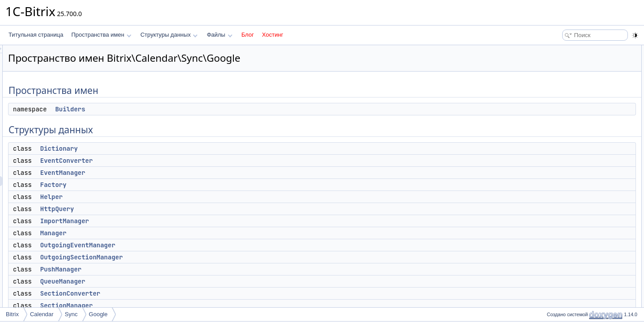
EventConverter (178, 161)
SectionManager (178, 305)
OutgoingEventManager (190, 245)
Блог (248, 35)
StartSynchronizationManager (587, 217)
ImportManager (176, 221)
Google (98, 314)
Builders (182, 109)
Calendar (42, 314)
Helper (163, 197)
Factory (165, 185)
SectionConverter (182, 293)
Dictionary (171, 148)
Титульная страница (36, 35)
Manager (165, 233)
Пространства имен (101, 35)
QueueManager (175, 281)
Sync (71, 314)
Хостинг (273, 35)
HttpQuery (169, 209)
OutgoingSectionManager (193, 257)
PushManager (173, 269)
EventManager (175, 173)
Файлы (219, 35)
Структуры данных (169, 35)
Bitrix (12, 314)
